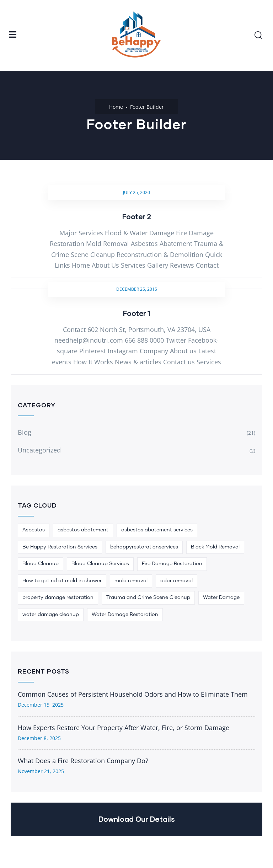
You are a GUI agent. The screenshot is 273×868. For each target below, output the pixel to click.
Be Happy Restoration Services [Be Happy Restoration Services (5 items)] (60, 547)
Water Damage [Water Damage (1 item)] (221, 598)
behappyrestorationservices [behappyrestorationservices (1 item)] (144, 547)
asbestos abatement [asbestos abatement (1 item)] (83, 530)
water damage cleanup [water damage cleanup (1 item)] (51, 615)
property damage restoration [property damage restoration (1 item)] (58, 598)
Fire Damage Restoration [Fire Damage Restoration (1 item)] (172, 564)
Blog (25, 432)
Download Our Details (137, 819)
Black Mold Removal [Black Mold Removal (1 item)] (215, 547)
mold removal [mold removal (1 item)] (131, 581)
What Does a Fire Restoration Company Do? (83, 761)
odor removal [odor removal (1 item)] (176, 581)
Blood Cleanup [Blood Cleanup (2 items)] (41, 564)
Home (116, 107)
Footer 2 (137, 216)
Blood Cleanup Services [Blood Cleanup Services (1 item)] (100, 564)
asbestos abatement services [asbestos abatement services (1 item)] (157, 530)
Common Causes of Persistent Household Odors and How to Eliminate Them (133, 694)
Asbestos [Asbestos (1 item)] (34, 530)
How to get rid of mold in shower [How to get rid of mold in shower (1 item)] (62, 581)
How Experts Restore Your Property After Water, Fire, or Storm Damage (124, 728)
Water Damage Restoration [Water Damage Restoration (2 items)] (125, 615)
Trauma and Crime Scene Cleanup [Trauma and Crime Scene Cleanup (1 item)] (148, 598)
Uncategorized (39, 450)
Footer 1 (137, 313)
